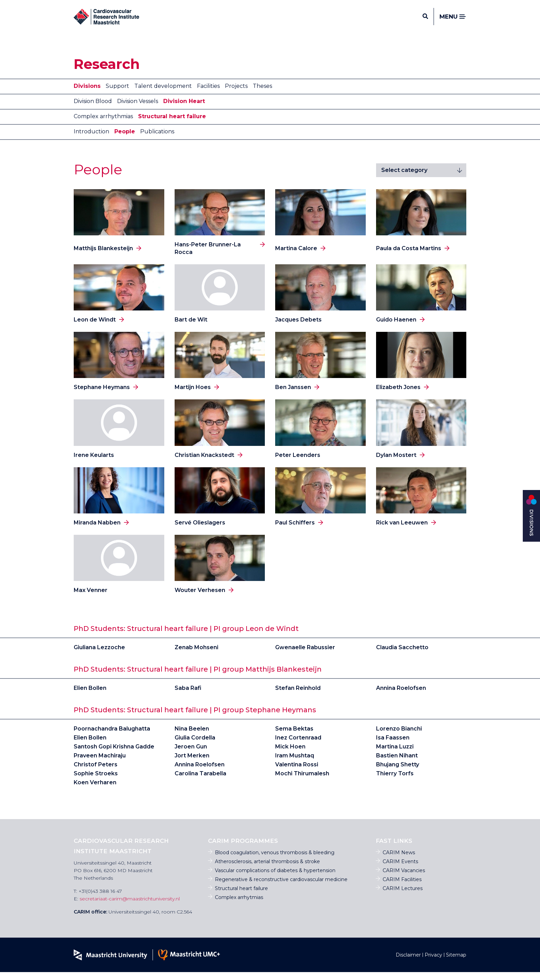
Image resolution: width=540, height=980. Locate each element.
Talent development (163, 94)
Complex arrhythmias (103, 124)
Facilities (208, 94)
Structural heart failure (172, 124)
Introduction (91, 139)
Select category (404, 178)
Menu (453, 21)
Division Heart (184, 109)
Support (117, 94)
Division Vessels (138, 109)
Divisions (87, 94)
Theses (262, 94)
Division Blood (93, 109)
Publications (157, 139)
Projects (236, 94)
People (125, 139)
